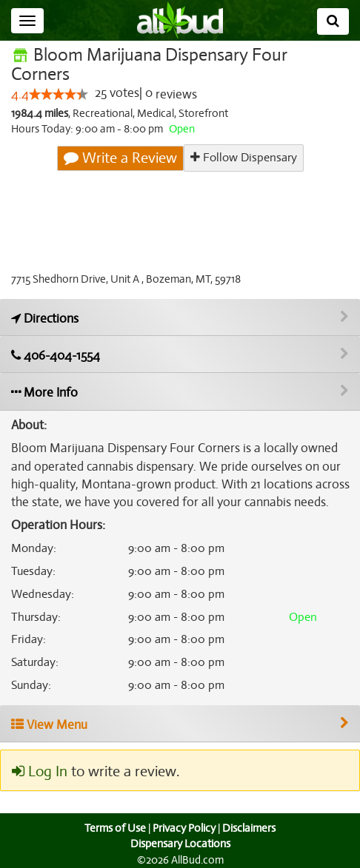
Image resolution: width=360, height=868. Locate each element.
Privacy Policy (184, 828)
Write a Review (121, 158)
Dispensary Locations (180, 844)
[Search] (333, 21)
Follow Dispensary (243, 158)
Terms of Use (114, 828)
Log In (39, 772)
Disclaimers (250, 828)
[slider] (58, 95)
